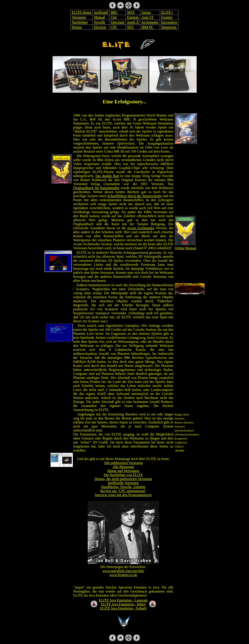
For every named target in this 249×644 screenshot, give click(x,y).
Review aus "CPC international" (123, 491)
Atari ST (147, 17)
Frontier (167, 17)
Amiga (146, 12)
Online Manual (186, 248)
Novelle (100, 22)
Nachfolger (80, 22)
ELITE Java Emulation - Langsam (123, 600)
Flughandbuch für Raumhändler (96, 188)
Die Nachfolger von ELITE (123, 475)
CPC (114, 27)
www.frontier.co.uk (123, 575)
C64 (114, 17)
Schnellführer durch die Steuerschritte (135, 196)
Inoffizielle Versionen (123, 483)
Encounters (169, 22)
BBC (114, 12)
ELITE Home (82, 12)
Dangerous (169, 27)
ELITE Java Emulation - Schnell (123, 608)
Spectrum (117, 22)
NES (130, 27)
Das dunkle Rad (107, 176)
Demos (77, 27)
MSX (131, 12)
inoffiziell (101, 12)
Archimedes (150, 22)
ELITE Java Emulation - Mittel (123, 604)
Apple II (133, 22)
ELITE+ (167, 12)
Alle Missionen (123, 467)
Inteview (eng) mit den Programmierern (123, 495)
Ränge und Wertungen (123, 471)
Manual (99, 17)
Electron (100, 27)
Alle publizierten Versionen (123, 463)
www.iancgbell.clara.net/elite (123, 571)
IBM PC (147, 27)
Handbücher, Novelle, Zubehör (123, 487)
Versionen (79, 17)
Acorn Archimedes (141, 228)
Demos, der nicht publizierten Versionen (123, 479)
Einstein (133, 17)
